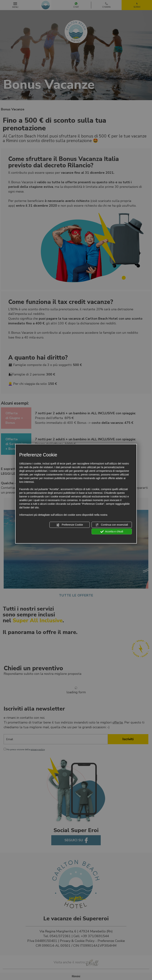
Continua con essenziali (112, 525)
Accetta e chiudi (112, 531)
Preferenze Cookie (70, 525)
